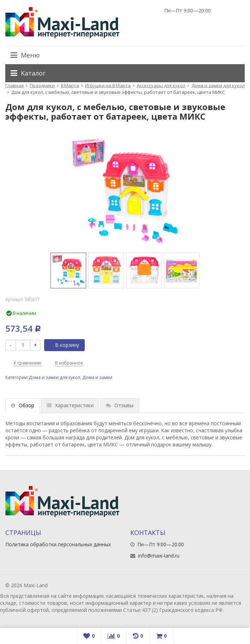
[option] (68, 270)
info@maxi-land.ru (159, 556)
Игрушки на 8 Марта (108, 85)
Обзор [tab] (23, 405)
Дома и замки (97, 377)
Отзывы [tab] (120, 405)
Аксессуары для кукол (161, 85)
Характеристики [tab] (70, 405)
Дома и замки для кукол (218, 85)
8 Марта (70, 85)
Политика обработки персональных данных (58, 544)
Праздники (42, 85)
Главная (14, 85)
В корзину (63, 345)
